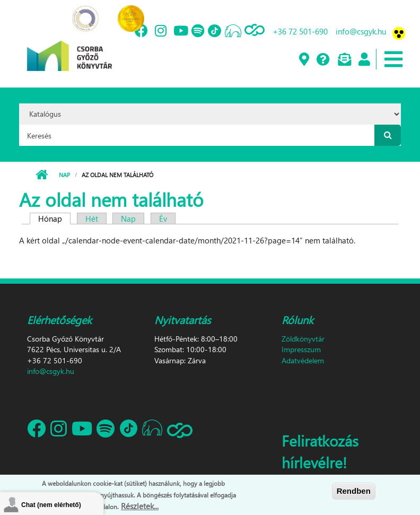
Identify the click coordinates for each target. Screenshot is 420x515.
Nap (64, 175)
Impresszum (301, 349)
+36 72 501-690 (300, 31)
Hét (92, 219)
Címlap (42, 175)
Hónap (54, 219)
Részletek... (140, 506)
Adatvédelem (303, 360)
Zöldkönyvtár (303, 339)
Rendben (354, 491)
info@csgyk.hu (361, 31)
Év (163, 219)
